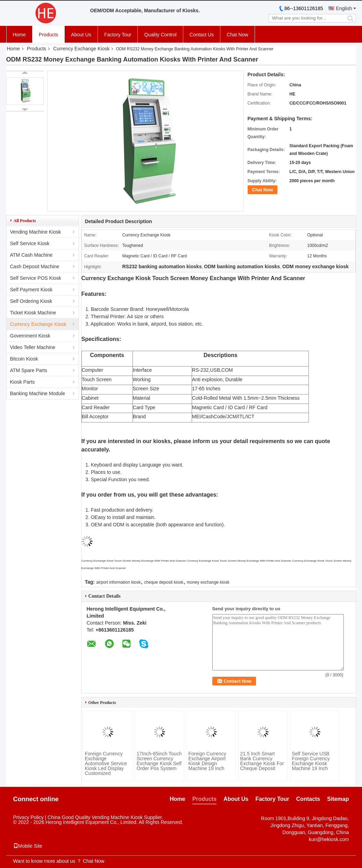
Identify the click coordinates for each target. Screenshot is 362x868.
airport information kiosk (118, 582)
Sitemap (338, 799)
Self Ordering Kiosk (31, 301)
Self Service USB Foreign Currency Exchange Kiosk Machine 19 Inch (311, 761)
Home (19, 35)
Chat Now (237, 35)
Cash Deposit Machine (35, 266)
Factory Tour (118, 35)
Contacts (308, 799)
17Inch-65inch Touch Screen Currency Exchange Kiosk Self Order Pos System (159, 761)
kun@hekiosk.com (329, 839)
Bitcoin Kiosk (24, 359)
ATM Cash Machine (31, 255)
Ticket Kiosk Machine (33, 313)
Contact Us (202, 35)
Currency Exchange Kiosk (81, 49)
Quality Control (160, 35)
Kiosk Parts (23, 382)
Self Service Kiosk (30, 243)
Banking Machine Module (38, 393)
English (344, 8)
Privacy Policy (29, 817)
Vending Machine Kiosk (36, 232)
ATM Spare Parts (29, 370)
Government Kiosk (30, 336)
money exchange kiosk (208, 582)
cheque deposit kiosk (164, 582)
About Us (81, 35)
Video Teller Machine (33, 347)
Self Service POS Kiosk (36, 278)
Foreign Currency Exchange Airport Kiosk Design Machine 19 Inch (207, 761)
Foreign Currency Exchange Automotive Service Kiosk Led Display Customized (106, 763)
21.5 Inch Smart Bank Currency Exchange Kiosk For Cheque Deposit (262, 761)
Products (48, 35)
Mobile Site (28, 846)
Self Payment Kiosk (31, 290)
